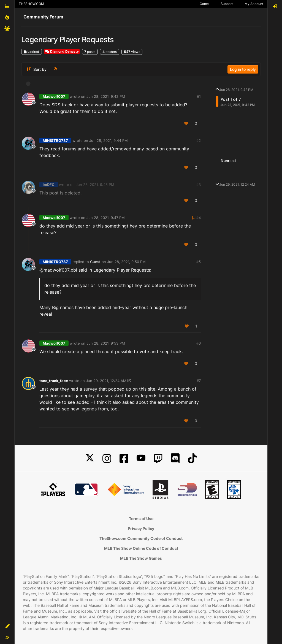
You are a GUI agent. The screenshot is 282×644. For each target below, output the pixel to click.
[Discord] (175, 458)
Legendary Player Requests (122, 270)
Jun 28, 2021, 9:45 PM (95, 185)
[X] (90, 458)
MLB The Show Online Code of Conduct (141, 548)
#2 (199, 140)
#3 (199, 185)
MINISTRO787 (55, 140)
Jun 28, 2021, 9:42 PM (106, 96)
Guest (95, 262)
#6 (199, 343)
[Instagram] (107, 458)
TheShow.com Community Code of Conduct (141, 538)
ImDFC (49, 185)
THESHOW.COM (31, 4)
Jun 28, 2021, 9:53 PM (106, 343)
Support (227, 4)
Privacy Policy (141, 528)
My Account (254, 4)
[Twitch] (158, 458)
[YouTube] (141, 458)
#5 (199, 262)
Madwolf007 (54, 96)
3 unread (228, 161)
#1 (199, 96)
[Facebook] (124, 458)
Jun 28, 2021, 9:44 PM (109, 140)
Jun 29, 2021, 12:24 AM (106, 381)
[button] (7, 626)
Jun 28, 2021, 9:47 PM (106, 218)
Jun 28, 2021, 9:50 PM (126, 262)
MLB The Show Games (141, 558)
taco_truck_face (54, 381)
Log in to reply (243, 69)
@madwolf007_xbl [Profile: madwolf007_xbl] (58, 270)
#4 (199, 218)
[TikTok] (192, 458)
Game (204, 4)
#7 (199, 381)
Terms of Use (141, 519)
